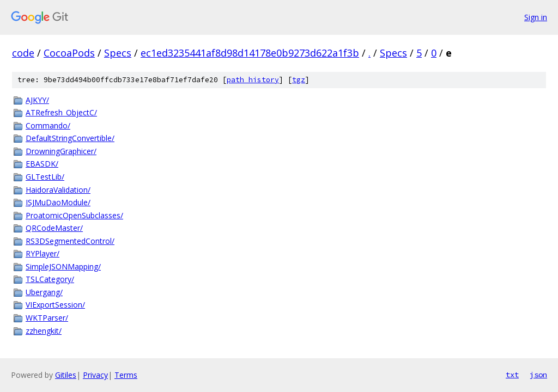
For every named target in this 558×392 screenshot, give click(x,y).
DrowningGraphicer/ (61, 151)
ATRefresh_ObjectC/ (61, 112)
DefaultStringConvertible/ (70, 138)
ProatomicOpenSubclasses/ (74, 215)
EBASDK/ (42, 164)
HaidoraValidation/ (58, 190)
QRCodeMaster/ (54, 228)
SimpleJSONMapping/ (63, 267)
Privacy (95, 375)
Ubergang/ (44, 292)
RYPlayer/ (43, 253)
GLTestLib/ (45, 177)
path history (253, 80)
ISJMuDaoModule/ (58, 202)
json (538, 375)
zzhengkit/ (44, 331)
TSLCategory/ (50, 279)
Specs (118, 53)
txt (512, 375)
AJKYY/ (37, 100)
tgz (299, 80)
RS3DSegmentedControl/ (70, 241)
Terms (126, 375)
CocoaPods (69, 53)
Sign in (536, 17)
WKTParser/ (47, 318)
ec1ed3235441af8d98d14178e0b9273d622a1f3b (250, 53)
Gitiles (66, 375)
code (23, 53)
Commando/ (48, 125)
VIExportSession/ (55, 305)
